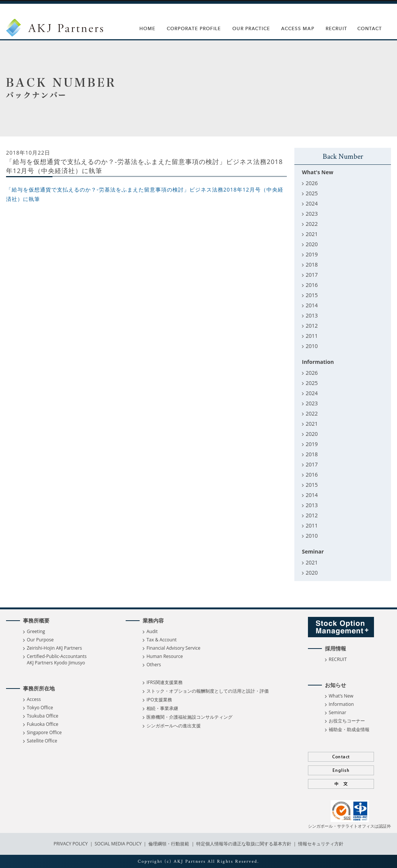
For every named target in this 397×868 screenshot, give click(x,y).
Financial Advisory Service (173, 648)
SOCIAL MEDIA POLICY (118, 844)
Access (34, 699)
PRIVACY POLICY (71, 844)
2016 (312, 285)
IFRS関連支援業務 (165, 682)
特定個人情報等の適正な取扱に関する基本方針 (244, 844)
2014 (312, 305)
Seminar (337, 712)
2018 (312, 265)
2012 (312, 326)
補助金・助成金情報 (349, 729)
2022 (312, 224)
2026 (312, 183)
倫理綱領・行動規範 (168, 844)
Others (154, 665)
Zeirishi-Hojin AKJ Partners (54, 648)
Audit (152, 631)
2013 (312, 315)
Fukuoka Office (42, 724)
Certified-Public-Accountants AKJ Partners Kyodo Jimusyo (57, 659)
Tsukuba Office (42, 716)
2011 (312, 336)
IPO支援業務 (159, 700)
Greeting (36, 631)
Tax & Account (162, 640)
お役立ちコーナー (347, 721)
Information (341, 704)
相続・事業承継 (162, 708)
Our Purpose (40, 640)
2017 (312, 275)
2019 (312, 254)
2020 (312, 244)
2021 (312, 234)
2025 (312, 193)
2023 (312, 214)
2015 (312, 295)
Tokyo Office (40, 708)
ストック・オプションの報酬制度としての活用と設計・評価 (208, 691)
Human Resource (165, 656)
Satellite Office (42, 741)
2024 (312, 203)
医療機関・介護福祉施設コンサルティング (189, 717)
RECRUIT (338, 659)
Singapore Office (44, 732)
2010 (312, 346)
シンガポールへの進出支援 (174, 726)
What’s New (341, 696)
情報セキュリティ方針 (321, 844)
